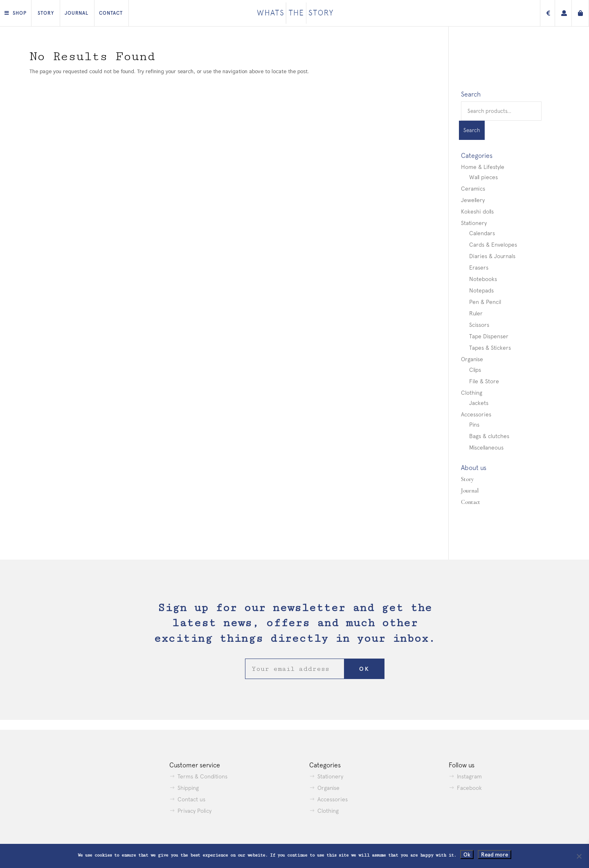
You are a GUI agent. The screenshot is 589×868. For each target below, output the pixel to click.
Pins (474, 425)
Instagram (469, 776)
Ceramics (473, 189)
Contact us (191, 799)
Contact (111, 13)
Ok (467, 855)
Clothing (472, 393)
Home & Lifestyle (483, 167)
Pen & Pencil (485, 302)
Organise (472, 359)
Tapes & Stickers (490, 348)
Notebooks (483, 279)
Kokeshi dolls (477, 211)
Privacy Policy (194, 811)
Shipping (188, 788)
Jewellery (473, 200)
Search (472, 130)
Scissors (479, 325)
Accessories (476, 414)
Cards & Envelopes (493, 245)
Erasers (479, 268)
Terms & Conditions (202, 776)
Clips (475, 370)
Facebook (469, 788)
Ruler (476, 313)
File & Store (484, 381)
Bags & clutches (489, 436)
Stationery (474, 223)
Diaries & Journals (492, 256)
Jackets (479, 403)
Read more (495, 855)
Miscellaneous (486, 447)
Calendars (482, 233)
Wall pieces (483, 177)
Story (46, 13)
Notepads (481, 290)
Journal (76, 13)
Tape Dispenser (489, 336)
